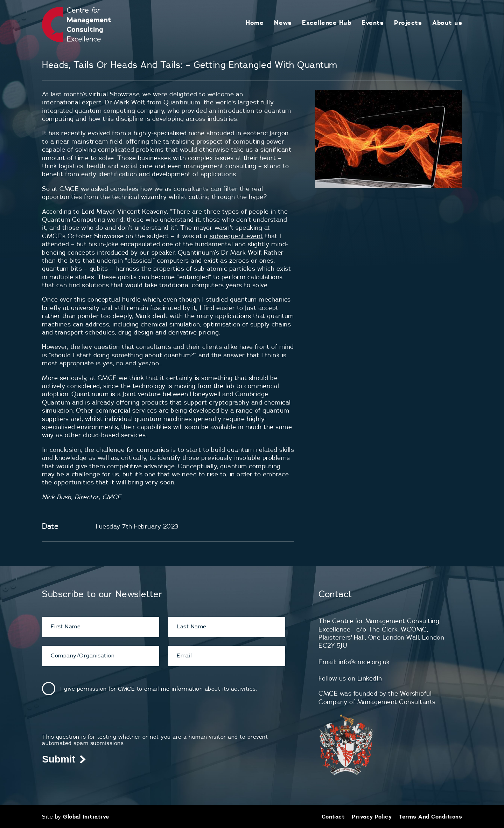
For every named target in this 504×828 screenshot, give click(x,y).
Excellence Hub (327, 23)
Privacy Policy (372, 816)
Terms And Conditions (430, 816)
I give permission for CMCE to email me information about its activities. (159, 689)
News (283, 23)
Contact (333, 816)
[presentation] (95, 720)
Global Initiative (86, 816)
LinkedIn (370, 678)
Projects (408, 23)
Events (373, 23)
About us (447, 23)
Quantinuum (196, 252)
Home (255, 23)
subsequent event (236, 236)
